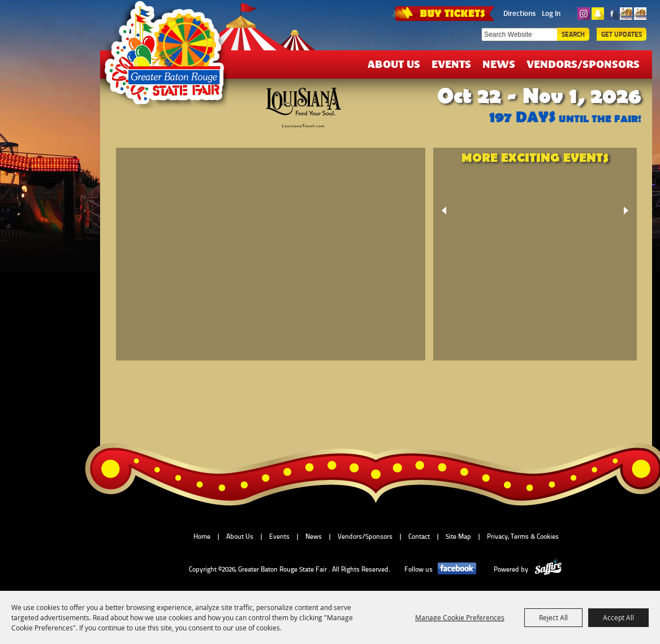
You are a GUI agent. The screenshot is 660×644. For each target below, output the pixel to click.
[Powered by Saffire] (548, 569)
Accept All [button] (618, 617)
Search (573, 34)
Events (451, 64)
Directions (519, 13)
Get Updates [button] (622, 34)
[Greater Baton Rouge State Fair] (170, 58)
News (499, 64)
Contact (419, 536)
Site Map (458, 536)
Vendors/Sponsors (583, 64)
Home (202, 536)
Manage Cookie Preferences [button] (460, 617)
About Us (394, 64)
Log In (551, 13)
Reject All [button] (553, 617)
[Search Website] (519, 35)
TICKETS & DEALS (445, 12)
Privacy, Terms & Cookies (523, 536)
